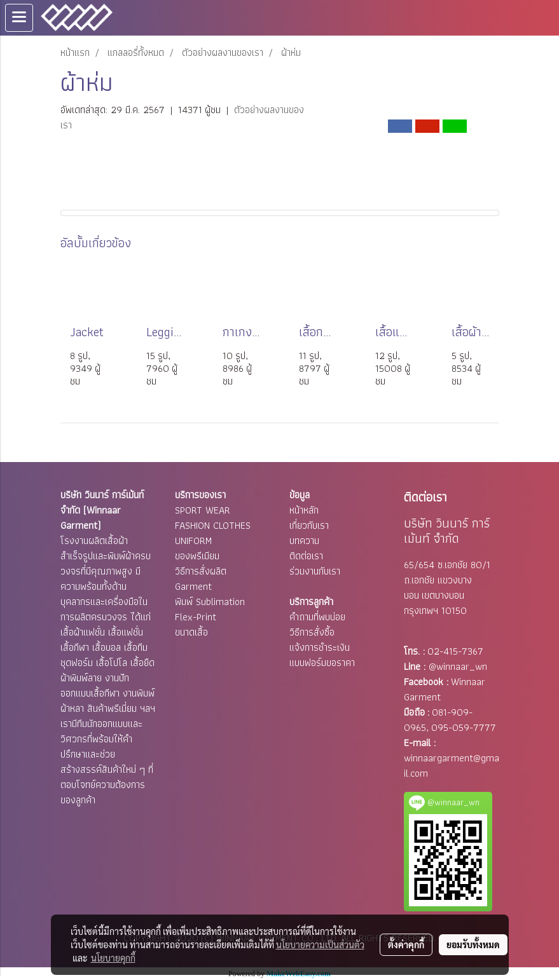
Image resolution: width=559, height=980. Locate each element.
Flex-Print (196, 617)
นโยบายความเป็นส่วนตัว (320, 944)
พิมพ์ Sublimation (210, 602)
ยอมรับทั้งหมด (473, 944)
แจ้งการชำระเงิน (320, 647)
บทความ (304, 541)
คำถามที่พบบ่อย (317, 617)
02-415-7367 (455, 651)
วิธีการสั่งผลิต (201, 571)
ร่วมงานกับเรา (315, 571)
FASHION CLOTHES (213, 525)
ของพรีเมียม (197, 556)
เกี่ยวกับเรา (309, 525)
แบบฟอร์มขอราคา (322, 663)
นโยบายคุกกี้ (113, 958)
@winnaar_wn (458, 666)
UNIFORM (193, 541)
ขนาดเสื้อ (191, 632)
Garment (193, 586)
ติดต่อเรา (306, 556)
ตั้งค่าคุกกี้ (406, 944)
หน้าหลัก (304, 510)
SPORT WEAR (203, 510)
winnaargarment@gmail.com (452, 766)
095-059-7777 (464, 727)
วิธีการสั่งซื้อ (312, 632)
